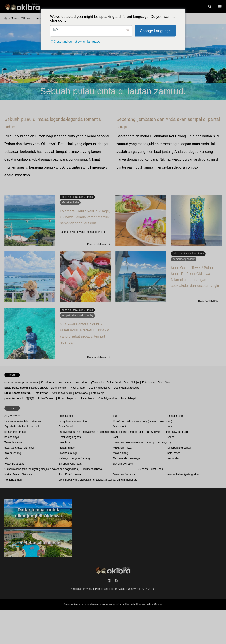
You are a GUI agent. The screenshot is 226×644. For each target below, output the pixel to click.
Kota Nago (148, 383)
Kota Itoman (41, 393)
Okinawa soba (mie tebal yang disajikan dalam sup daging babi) (42, 469)
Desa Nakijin (131, 383)
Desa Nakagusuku (100, 388)
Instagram (109, 581)
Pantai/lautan (175, 416)
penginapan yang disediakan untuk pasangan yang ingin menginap (98, 480)
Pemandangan (13, 480)
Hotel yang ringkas (70, 437)
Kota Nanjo (98, 393)
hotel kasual (66, 416)
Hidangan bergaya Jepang (74, 458)
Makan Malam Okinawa (18, 474)
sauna (171, 437)
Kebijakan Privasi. (81, 589)
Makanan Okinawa (124, 474)
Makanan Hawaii (123, 448)
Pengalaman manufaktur (73, 421)
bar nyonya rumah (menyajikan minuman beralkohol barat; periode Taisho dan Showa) (109, 432)
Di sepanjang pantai (179, 448)
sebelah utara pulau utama (21, 383)
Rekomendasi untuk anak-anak (23, 421)
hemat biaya (12, 437)
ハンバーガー (12, 416)
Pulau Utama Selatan (18, 393)
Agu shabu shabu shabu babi (22, 427)
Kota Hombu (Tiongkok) (90, 383)
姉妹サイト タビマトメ (142, 589)
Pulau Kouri (114, 383)
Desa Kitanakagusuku (127, 388)
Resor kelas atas (14, 464)
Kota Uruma (48, 383)
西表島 (30, 398)
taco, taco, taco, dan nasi (19, 448)
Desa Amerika (67, 427)
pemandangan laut (15, 432)
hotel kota (64, 442)
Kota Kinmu (66, 383)
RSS (117, 581)
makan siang (121, 453)
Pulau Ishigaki (129, 398)
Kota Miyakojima (108, 398)
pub (115, 416)
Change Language (155, 31)
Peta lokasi (102, 589)
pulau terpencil (14, 398)
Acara (171, 427)
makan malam (67, 448)
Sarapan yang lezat (70, 464)
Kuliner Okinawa (93, 469)
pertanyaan (118, 589)
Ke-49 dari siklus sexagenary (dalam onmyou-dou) (143, 421)
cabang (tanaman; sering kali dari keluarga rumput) (91, 604)
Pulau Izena (88, 398)
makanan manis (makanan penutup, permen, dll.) (142, 442)
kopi (115, 437)
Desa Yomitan (59, 388)
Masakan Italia (121, 427)
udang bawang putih (176, 432)
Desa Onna (165, 383)
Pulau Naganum (68, 398)
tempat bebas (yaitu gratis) (183, 474)
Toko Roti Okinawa (70, 474)
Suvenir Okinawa (123, 464)
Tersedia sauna (13, 442)
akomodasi (174, 458)
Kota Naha (82, 393)
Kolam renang (13, 453)
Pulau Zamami (46, 398)
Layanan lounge (68, 453)
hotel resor (174, 453)
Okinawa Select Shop (150, 469)
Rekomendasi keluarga (127, 458)
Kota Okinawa (39, 388)
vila (6, 458)
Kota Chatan (78, 388)
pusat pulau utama (16, 388)
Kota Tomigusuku (62, 393)
